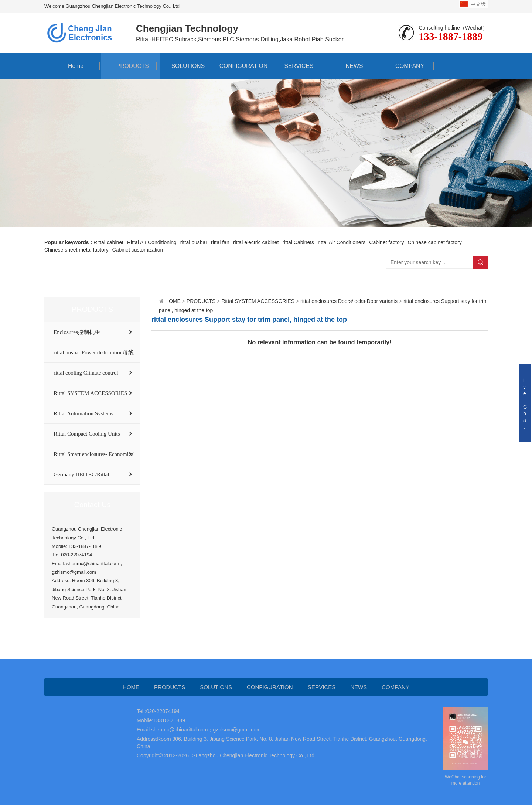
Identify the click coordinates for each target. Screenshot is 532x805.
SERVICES (295, 66)
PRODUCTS (129, 66)
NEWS (351, 66)
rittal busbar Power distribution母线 (94, 352)
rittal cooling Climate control (86, 373)
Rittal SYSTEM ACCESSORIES (90, 393)
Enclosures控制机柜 (77, 332)
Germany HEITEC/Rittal (81, 474)
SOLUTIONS (184, 66)
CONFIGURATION (240, 66)
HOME (173, 301)
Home (72, 66)
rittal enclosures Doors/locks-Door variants (349, 301)
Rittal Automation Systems (83, 413)
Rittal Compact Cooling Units (87, 434)
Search (480, 262)
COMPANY (406, 66)
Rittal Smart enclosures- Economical (94, 454)
